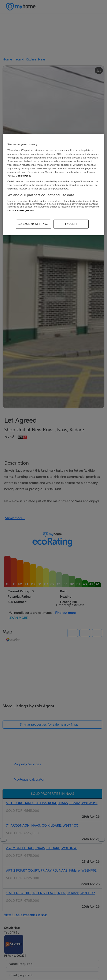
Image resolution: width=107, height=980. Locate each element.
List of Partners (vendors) (21, 211)
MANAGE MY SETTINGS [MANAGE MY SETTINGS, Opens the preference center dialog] (33, 224)
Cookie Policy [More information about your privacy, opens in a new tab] (23, 176)
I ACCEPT (71, 224)
